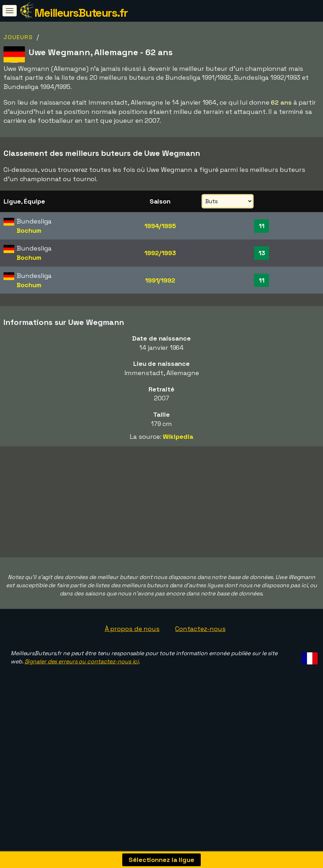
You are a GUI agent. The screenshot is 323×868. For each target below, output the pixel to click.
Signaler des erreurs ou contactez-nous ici (82, 704)
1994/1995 (160, 226)
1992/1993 (160, 253)
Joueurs (18, 37)
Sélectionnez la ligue (161, 860)
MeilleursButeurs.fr (81, 13)
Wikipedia (178, 436)
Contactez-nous (200, 671)
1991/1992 (160, 280)
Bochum (29, 230)
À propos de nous (132, 671)
